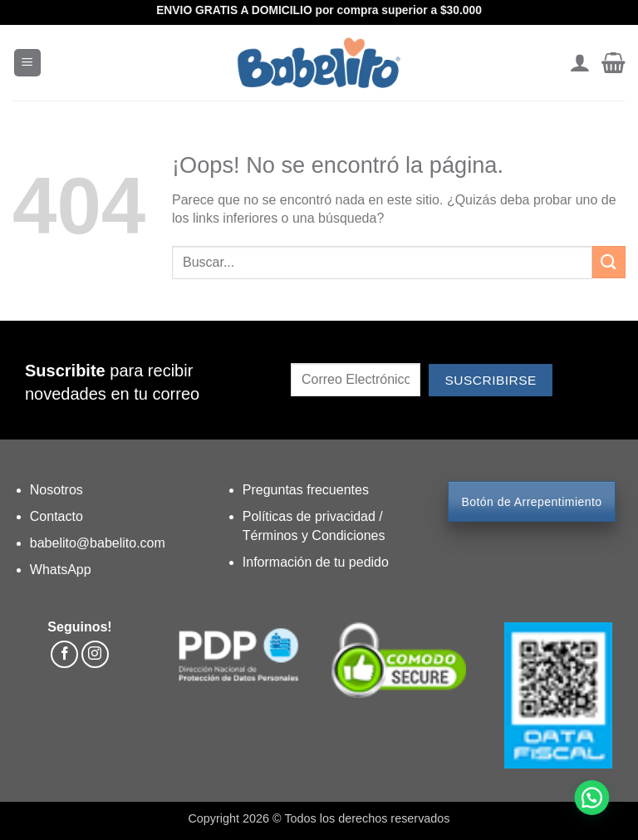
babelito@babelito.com (98, 543)
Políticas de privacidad (311, 516)
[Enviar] (609, 262)
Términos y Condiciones (314, 535)
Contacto (56, 516)
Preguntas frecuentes (306, 490)
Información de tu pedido (316, 562)
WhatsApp (61, 570)
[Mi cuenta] (579, 63)
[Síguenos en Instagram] (95, 654)
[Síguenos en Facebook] (64, 654)
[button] (27, 63)
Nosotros (56, 490)
